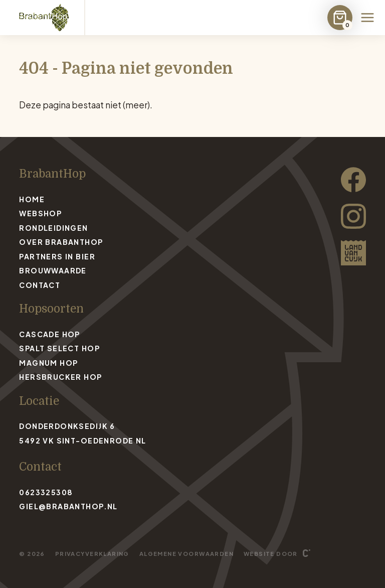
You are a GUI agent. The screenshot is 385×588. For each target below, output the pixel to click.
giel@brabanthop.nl (68, 506)
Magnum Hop (48, 363)
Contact (40, 285)
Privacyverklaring (92, 553)
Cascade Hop (50, 334)
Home (32, 199)
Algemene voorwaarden (186, 553)
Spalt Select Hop (59, 348)
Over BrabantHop (61, 242)
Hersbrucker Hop (60, 377)
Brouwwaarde (53, 270)
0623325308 (46, 492)
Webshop (40, 213)
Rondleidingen (53, 228)
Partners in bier (57, 256)
